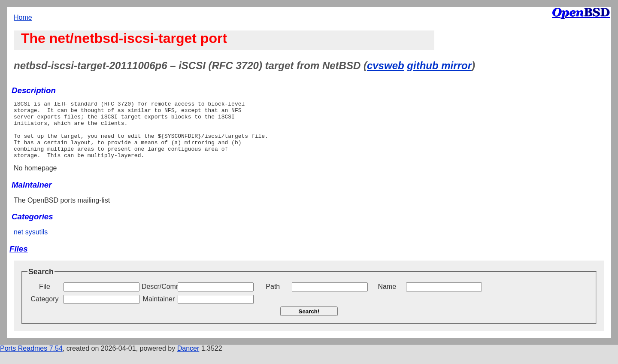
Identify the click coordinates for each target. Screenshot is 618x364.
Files (19, 260)
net (18, 244)
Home (23, 17)
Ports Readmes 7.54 (31, 360)
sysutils (36, 244)
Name (387, 298)
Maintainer (159, 311)
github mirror (439, 65)
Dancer (188, 360)
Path (273, 298)
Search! (309, 323)
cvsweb (386, 65)
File (45, 298)
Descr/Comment (159, 298)
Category (45, 311)
